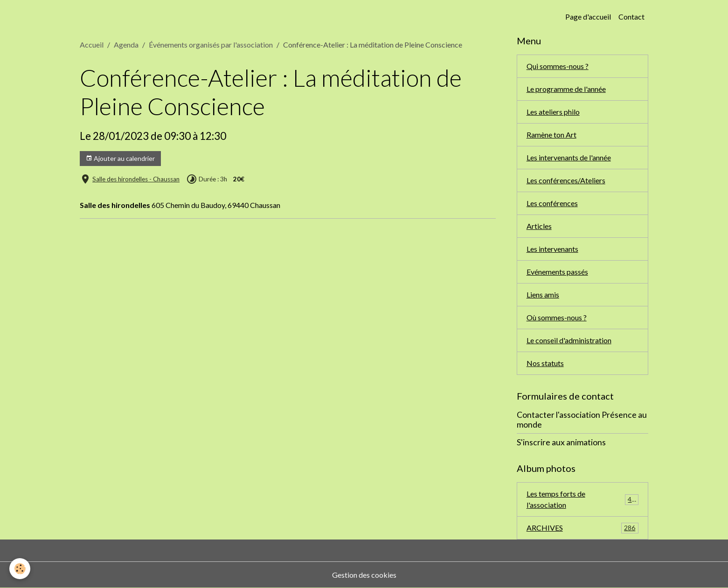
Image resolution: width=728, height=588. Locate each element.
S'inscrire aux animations (561, 442)
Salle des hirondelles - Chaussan (136, 179)
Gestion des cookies (364, 575)
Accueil (92, 45)
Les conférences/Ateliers (566, 180)
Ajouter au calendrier (120, 159)
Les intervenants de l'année (569, 157)
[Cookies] (20, 569)
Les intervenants (552, 249)
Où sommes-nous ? (557, 317)
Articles (539, 226)
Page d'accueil (588, 17)
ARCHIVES (582, 528)
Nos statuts (545, 363)
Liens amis (543, 294)
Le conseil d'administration (569, 340)
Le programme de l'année (566, 89)
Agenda (126, 45)
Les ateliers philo (553, 112)
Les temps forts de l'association (582, 499)
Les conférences (552, 203)
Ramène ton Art (551, 135)
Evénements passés (557, 272)
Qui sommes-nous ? (558, 66)
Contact (631, 17)
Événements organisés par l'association (211, 45)
